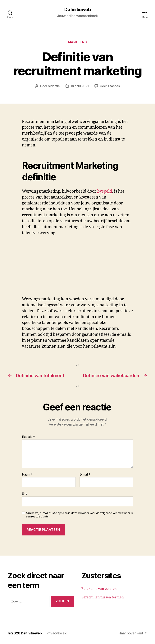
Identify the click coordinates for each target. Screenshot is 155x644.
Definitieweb (77, 10)
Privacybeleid (57, 633)
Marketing (78, 42)
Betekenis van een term (100, 589)
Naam (27, 475)
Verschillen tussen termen (103, 597)
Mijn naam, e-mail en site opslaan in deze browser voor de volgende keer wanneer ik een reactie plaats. (79, 515)
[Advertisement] (56, 268)
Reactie (29, 437)
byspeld (105, 191)
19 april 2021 (80, 86)
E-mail (85, 475)
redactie (54, 86)
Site (25, 494)
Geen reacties (110, 86)
